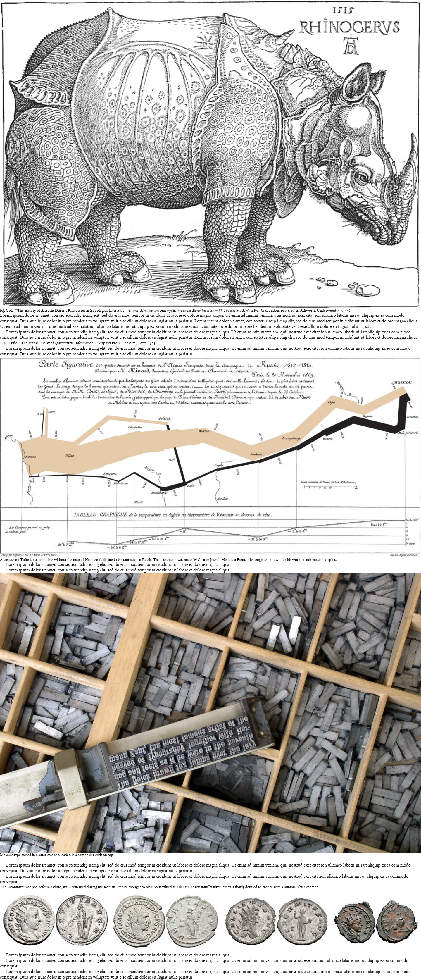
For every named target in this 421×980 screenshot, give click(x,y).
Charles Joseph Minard (215, 560)
